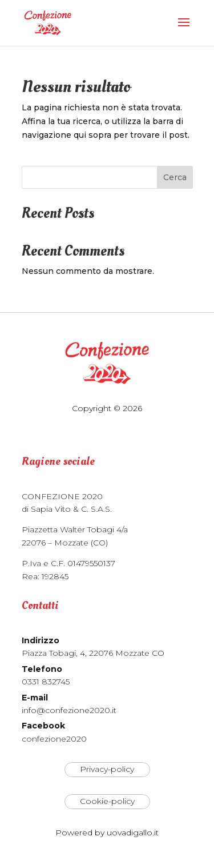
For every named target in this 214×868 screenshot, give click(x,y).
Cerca (175, 177)
